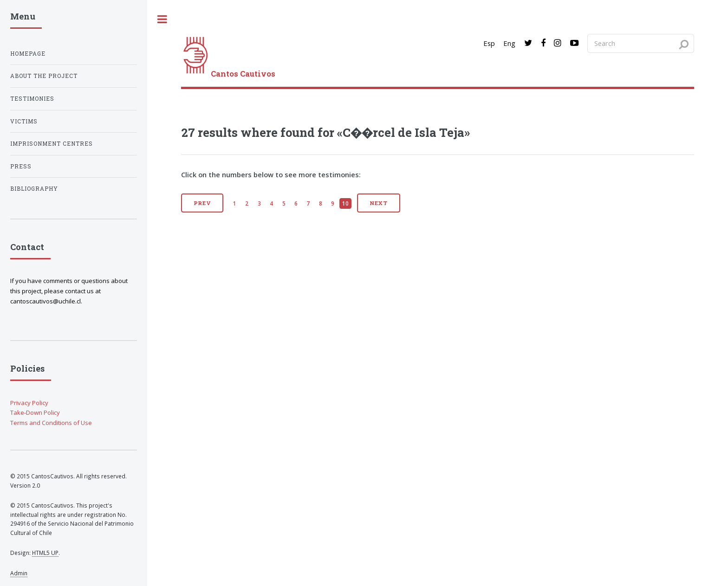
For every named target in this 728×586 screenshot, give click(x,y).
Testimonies (32, 99)
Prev (203, 203)
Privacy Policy (29, 403)
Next (379, 203)
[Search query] (641, 43)
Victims (24, 121)
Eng (509, 43)
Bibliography (34, 189)
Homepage (28, 54)
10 (345, 203)
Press (21, 166)
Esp (489, 43)
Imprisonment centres (52, 144)
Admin (19, 573)
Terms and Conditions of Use (51, 423)
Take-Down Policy (35, 412)
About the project (44, 76)
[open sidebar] (162, 19)
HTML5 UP (45, 553)
